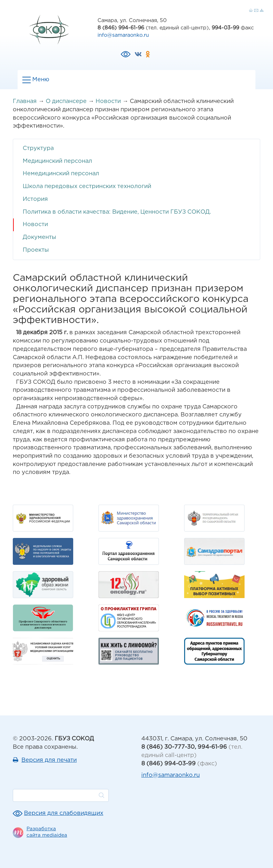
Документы (39, 237)
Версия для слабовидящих (64, 813)
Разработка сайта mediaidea (47, 832)
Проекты (36, 250)
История (35, 199)
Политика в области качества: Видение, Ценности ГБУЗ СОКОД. (117, 212)
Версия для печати (49, 760)
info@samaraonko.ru (123, 35)
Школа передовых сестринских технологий (87, 186)
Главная (25, 101)
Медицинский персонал (57, 161)
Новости (108, 101)
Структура (38, 148)
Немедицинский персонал (61, 174)
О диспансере (66, 101)
